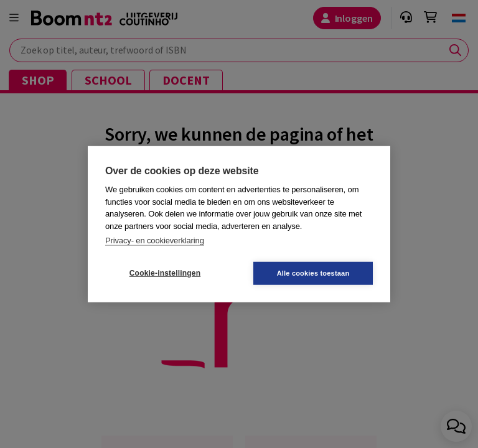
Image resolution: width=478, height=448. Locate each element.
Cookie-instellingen (165, 273)
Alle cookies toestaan (313, 273)
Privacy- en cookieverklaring (155, 240)
